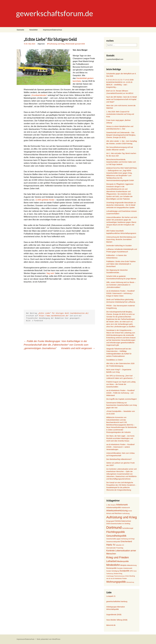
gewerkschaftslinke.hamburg (117, 601)
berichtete (77, 81)
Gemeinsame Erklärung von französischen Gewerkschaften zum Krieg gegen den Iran (122, 405)
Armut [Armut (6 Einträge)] (130, 511)
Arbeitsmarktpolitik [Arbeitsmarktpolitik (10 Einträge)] (114, 507)
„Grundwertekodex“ (39, 95)
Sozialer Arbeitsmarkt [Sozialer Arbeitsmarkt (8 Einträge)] (125, 568)
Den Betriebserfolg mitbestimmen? (119, 459)
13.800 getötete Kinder (45, 200)
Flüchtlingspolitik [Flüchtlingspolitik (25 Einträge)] (116, 532)
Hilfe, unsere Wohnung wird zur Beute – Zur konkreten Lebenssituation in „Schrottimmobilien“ (121, 285)
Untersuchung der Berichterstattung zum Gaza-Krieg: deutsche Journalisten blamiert (121, 239)
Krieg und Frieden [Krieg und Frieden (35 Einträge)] (118, 557)
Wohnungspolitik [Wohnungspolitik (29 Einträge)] (116, 582)
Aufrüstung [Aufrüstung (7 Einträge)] (126, 514)
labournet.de (111, 625)
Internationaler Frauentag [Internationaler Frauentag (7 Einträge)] (115, 548)
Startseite (20, 30)
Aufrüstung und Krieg (57, 44)
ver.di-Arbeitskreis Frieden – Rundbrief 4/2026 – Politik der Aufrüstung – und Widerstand (120, 393)
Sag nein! (51, 273)
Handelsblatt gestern (85, 78)
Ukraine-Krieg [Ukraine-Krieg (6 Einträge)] (118, 574)
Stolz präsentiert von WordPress (48, 639)
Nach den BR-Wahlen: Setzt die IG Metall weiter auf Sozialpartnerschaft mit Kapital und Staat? (121, 99)
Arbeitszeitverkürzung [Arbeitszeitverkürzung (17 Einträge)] (117, 511)
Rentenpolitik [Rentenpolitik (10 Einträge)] (111, 568)
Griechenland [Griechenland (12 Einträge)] (126, 541)
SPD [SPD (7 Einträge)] (131, 571)
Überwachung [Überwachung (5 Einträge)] (130, 582)
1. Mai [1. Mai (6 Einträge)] (108, 505)
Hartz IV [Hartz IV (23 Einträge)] (111, 545)
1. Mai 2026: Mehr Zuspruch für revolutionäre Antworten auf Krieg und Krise (120, 114)
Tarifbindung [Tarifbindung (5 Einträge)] (110, 574)
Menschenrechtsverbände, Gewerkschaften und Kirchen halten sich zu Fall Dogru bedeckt (121, 162)
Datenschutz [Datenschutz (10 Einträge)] (126, 521)
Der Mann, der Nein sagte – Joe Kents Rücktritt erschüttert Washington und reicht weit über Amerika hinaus (120, 438)
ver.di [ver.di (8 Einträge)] (108, 578)
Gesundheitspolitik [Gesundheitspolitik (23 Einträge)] (116, 536)
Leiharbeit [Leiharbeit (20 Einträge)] (111, 561)
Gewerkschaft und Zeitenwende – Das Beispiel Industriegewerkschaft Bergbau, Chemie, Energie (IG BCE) (121, 135)
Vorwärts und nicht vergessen (78, 348)
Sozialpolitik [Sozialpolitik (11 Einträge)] (124, 571)
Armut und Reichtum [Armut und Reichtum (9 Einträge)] (114, 513)
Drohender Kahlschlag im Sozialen (119, 246)
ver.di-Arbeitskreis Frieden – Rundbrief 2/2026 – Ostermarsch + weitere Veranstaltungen (120, 447)
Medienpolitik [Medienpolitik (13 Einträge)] (123, 561)
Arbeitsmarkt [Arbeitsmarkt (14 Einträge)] (122, 505)
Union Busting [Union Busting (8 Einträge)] (130, 576)
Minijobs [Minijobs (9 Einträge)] (123, 565)
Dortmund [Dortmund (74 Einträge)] (114, 527)
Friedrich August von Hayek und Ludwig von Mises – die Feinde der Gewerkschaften (121, 384)
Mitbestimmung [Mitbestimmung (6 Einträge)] (132, 565)
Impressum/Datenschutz (53, 30)
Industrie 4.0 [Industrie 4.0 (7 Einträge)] (120, 545)
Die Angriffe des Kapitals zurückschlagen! (121, 399)
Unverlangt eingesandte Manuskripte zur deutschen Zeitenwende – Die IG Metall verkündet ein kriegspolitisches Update (121, 205)
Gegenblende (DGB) (114, 615)
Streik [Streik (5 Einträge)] (135, 571)
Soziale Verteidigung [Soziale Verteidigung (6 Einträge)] (113, 571)
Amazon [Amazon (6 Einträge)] (113, 505)
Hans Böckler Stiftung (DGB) (117, 620)
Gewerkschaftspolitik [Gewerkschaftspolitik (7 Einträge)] (113, 542)
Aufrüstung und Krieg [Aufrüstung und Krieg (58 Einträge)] (122, 517)
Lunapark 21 (111, 596)
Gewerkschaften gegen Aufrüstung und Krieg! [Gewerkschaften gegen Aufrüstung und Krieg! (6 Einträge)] (120, 539)
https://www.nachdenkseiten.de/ (54, 316)
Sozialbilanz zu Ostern (115, 360)
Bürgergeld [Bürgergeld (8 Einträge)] (110, 521)
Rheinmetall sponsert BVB (75, 44)
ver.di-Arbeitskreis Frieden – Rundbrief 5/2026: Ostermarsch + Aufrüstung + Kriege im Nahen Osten (120, 293)
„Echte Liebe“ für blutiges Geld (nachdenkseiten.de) (63, 313)
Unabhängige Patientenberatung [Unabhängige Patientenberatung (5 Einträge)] (115, 576)
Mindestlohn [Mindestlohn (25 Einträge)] (113, 565)
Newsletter (34, 30)
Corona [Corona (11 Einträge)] (118, 521)
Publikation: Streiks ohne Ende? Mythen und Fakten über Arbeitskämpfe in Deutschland (121, 264)
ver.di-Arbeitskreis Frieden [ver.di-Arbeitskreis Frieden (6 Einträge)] (119, 579)
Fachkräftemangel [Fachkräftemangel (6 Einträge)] (128, 528)
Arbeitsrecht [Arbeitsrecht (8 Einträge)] (126, 508)
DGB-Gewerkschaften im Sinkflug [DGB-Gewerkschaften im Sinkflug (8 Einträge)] (118, 524)
